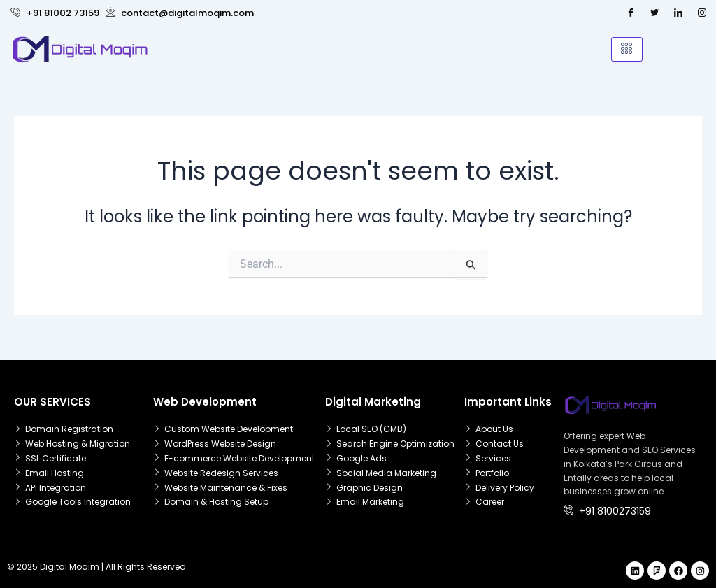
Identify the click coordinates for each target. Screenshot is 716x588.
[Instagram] (702, 13)
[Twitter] (654, 13)
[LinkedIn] (678, 13)
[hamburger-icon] (627, 50)
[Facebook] (631, 13)
